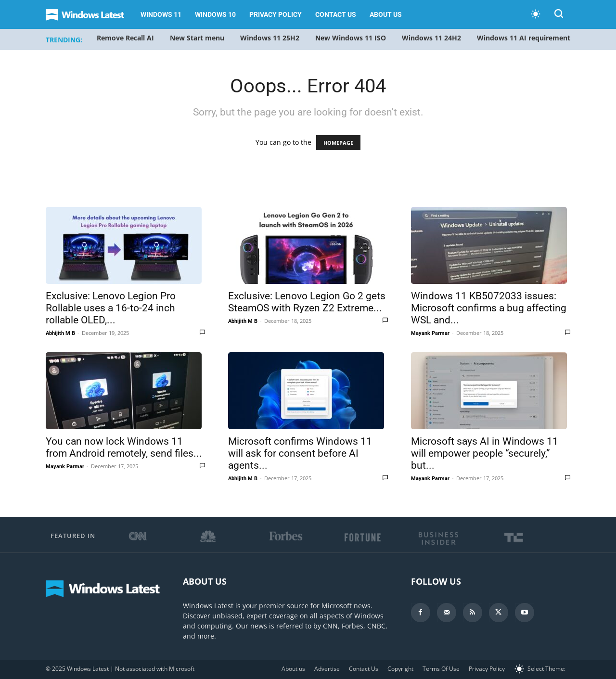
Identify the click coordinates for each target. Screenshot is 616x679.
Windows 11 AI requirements (525, 38)
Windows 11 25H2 (270, 38)
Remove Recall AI (125, 38)
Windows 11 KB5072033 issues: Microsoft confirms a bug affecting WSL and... (489, 308)
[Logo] (90, 15)
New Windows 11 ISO (351, 38)
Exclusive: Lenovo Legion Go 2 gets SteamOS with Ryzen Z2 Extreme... (307, 302)
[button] (559, 15)
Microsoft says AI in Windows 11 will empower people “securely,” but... (485, 453)
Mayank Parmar (430, 333)
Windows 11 (161, 14)
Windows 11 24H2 (431, 38)
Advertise (327, 669)
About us (386, 14)
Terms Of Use (441, 669)
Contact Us (336, 14)
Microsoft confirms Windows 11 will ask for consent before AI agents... (300, 453)
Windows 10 (215, 14)
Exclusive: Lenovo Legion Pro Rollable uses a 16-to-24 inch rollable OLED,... (111, 308)
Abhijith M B (60, 333)
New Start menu (197, 38)
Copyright (400, 669)
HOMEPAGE (338, 143)
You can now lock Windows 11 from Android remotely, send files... (124, 447)
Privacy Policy (276, 14)
